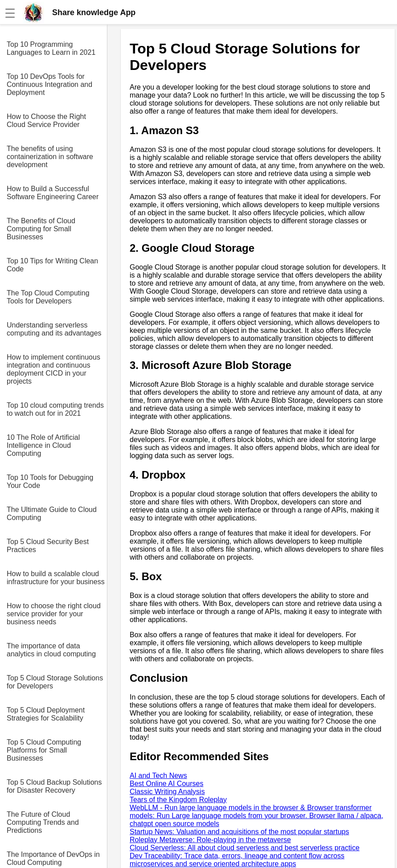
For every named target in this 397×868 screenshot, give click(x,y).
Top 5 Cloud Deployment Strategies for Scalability (46, 714)
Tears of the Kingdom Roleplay (178, 800)
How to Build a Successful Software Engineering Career (53, 193)
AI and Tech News (158, 776)
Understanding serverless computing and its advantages (54, 329)
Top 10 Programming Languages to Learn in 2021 (51, 48)
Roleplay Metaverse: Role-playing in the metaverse (210, 840)
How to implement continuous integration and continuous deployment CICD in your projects (53, 369)
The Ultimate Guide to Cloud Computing (52, 514)
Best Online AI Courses (166, 784)
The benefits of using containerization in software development (50, 157)
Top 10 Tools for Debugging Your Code (50, 481)
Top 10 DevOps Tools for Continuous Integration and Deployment (49, 84)
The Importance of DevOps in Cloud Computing (53, 858)
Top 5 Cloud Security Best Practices (48, 546)
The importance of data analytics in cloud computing (51, 650)
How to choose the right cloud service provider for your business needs (54, 614)
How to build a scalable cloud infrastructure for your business (56, 578)
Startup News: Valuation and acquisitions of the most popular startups (239, 832)
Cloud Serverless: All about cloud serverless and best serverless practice (245, 848)
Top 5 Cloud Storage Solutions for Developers (55, 682)
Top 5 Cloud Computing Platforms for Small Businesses (44, 750)
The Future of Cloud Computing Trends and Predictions (43, 822)
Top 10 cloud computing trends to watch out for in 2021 (55, 409)
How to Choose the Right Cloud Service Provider (46, 121)
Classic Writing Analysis (167, 792)
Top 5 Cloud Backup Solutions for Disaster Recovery (54, 786)
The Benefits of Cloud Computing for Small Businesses (41, 229)
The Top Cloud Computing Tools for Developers (48, 297)
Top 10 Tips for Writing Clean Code (52, 265)
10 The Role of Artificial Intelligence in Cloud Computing (43, 445)
